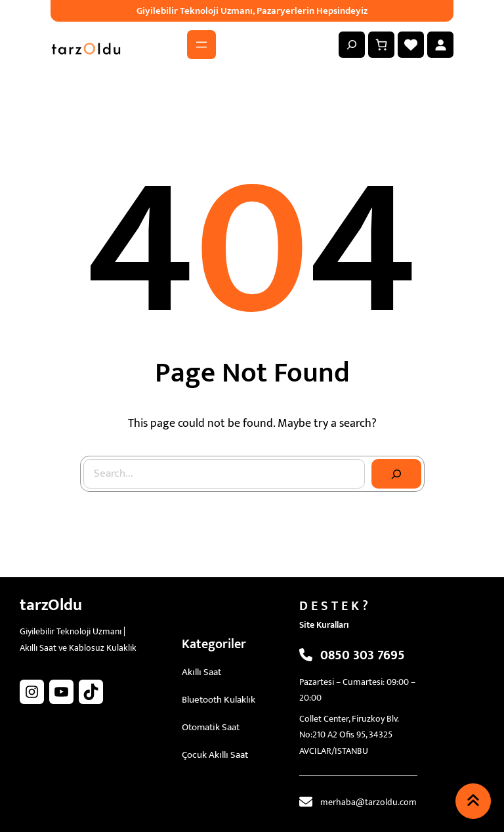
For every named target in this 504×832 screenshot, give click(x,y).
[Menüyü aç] (201, 45)
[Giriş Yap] (440, 45)
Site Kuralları (324, 625)
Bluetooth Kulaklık (219, 700)
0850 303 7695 (363, 655)
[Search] (396, 474)
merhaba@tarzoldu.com (368, 802)
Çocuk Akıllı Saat (215, 755)
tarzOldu (51, 605)
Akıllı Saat (201, 672)
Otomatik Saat (211, 727)
